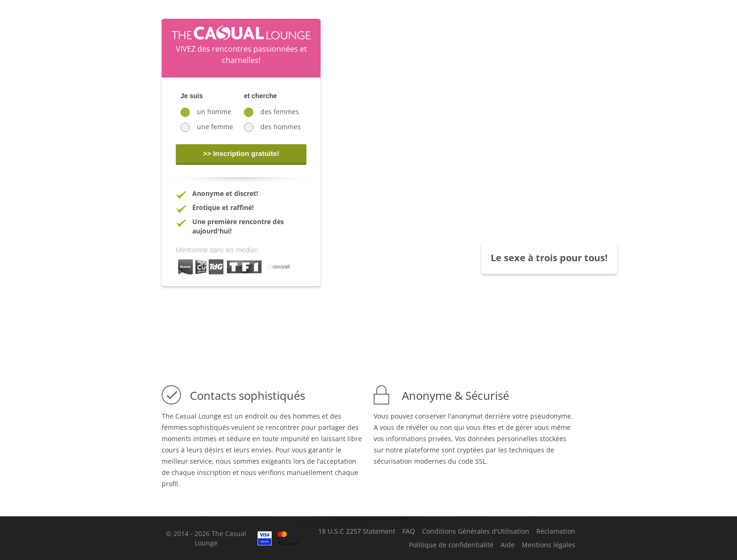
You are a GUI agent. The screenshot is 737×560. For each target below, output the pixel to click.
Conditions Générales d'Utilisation (476, 531)
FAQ (409, 531)
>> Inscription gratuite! (241, 153)
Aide (508, 545)
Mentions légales (549, 545)
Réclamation (556, 531)
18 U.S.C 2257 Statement (357, 531)
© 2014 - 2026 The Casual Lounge (206, 538)
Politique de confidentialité (451, 545)
